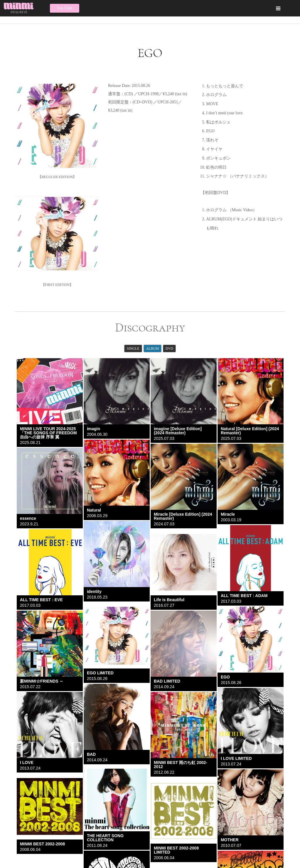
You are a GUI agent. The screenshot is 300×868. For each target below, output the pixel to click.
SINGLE (133, 348)
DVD (169, 348)
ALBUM (152, 348)
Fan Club (65, 8)
